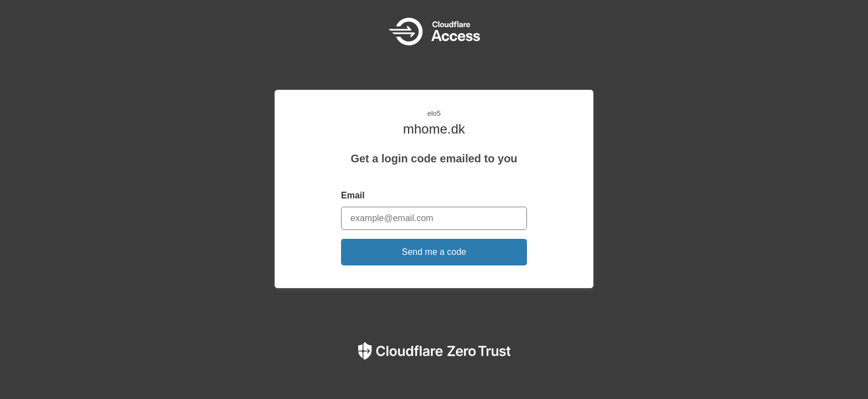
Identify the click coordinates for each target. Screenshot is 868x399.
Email (353, 195)
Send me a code (434, 252)
